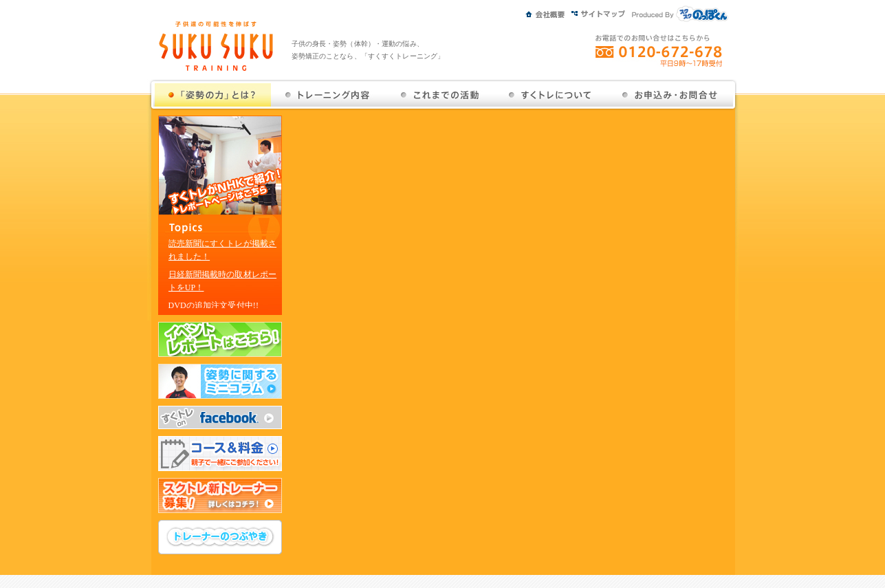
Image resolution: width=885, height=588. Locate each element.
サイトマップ (602, 12)
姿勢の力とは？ (213, 95)
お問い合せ (669, 95)
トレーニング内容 (328, 95)
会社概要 (548, 12)
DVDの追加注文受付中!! (214, 305)
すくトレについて (550, 95)
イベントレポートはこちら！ (220, 339)
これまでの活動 (440, 95)
